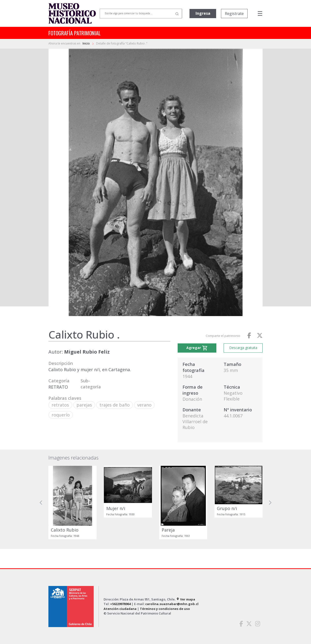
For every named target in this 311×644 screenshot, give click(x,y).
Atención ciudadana (120, 609)
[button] (41, 503)
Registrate (234, 14)
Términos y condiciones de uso (165, 609)
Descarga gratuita (243, 348)
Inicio (87, 43)
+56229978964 (120, 604)
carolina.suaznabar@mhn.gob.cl (172, 604)
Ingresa (203, 13)
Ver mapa (186, 599)
